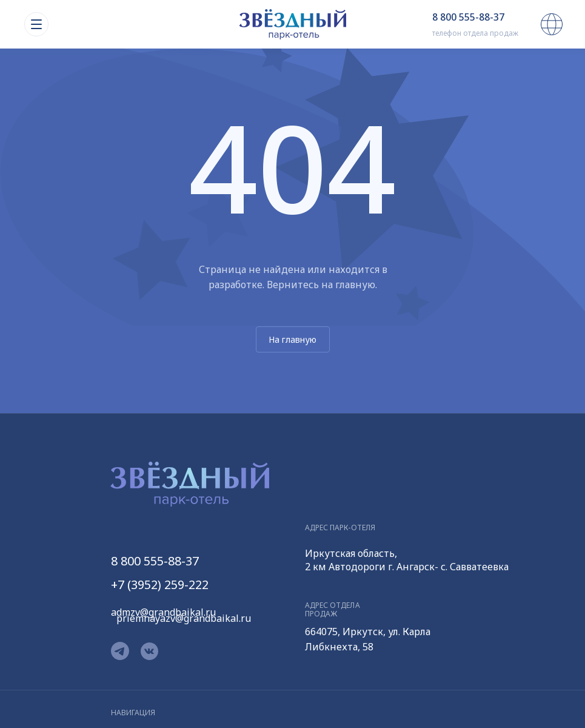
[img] (293, 24)
